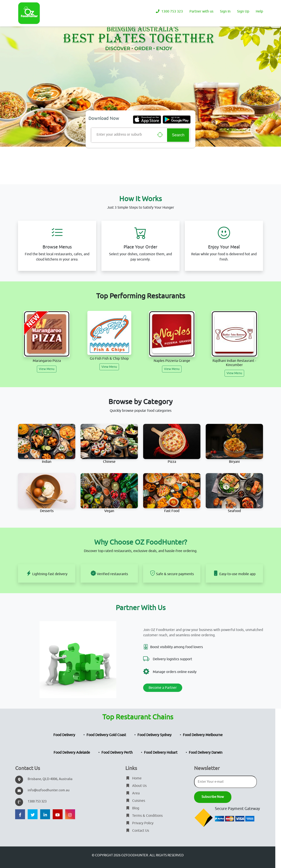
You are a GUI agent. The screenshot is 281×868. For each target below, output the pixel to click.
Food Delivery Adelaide (72, 753)
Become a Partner (163, 688)
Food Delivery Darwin (206, 753)
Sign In (225, 11)
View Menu (47, 369)
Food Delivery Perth (117, 753)
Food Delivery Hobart (161, 753)
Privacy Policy (139, 823)
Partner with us (201, 11)
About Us (136, 786)
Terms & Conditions (144, 816)
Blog (132, 808)
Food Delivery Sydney (154, 735)
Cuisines (135, 801)
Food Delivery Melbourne (203, 735)
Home (133, 778)
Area (132, 793)
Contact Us (137, 831)
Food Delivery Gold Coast (106, 735)
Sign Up (243, 11)
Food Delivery (64, 735)
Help (259, 11)
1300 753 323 (169, 11)
